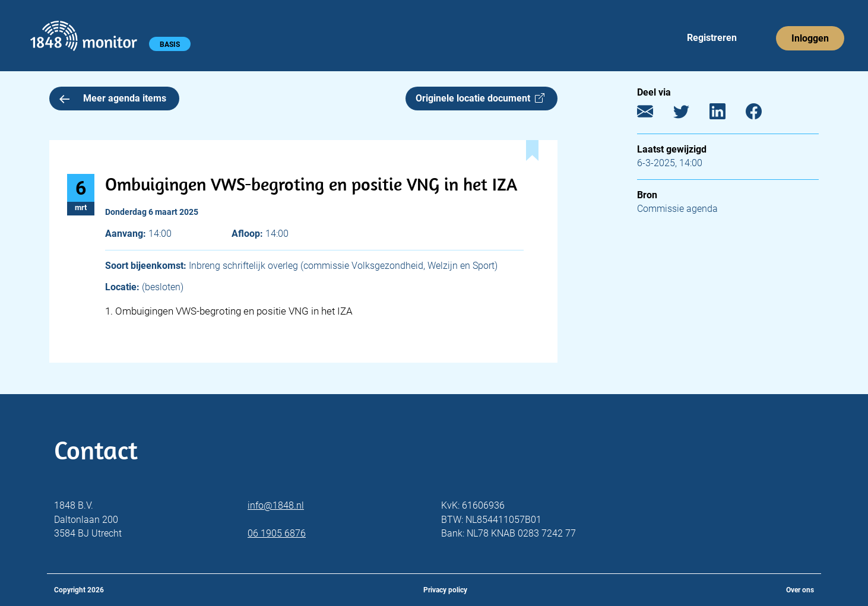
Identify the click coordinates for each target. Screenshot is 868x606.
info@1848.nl (276, 505)
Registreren (712, 38)
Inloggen (810, 38)
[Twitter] (690, 114)
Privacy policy (445, 590)
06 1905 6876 (277, 533)
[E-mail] (654, 114)
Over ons (800, 590)
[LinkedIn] (726, 114)
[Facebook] (763, 114)
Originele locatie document (480, 98)
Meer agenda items (113, 98)
